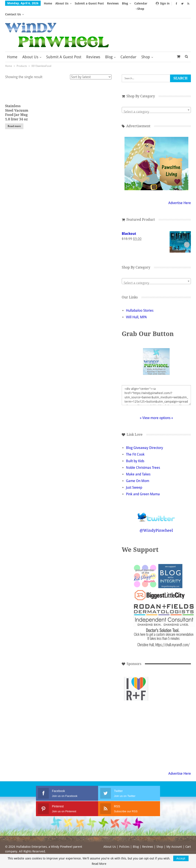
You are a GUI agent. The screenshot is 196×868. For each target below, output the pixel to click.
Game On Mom (138, 470)
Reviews (113, 3)
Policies (124, 836)
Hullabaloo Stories (140, 300)
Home (48, 3)
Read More (99, 864)
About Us (62, 3)
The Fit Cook (135, 443)
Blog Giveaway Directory (144, 437)
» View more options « (156, 407)
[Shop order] (91, 66)
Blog (109, 46)
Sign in (163, 3)
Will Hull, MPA (136, 306)
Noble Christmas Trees (143, 457)
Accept (181, 858)
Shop (146, 46)
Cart (188, 836)
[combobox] (156, 99)
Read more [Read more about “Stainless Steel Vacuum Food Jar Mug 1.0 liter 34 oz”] (14, 115)
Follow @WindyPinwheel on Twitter (156, 503)
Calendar (128, 46)
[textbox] (156, 101)
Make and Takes (138, 463)
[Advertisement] (136, 707)
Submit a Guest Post (89, 3)
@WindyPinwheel (156, 519)
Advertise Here (180, 192)
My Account (174, 836)
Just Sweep (134, 477)
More (127, 3)
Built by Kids (135, 450)
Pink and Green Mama (143, 483)
